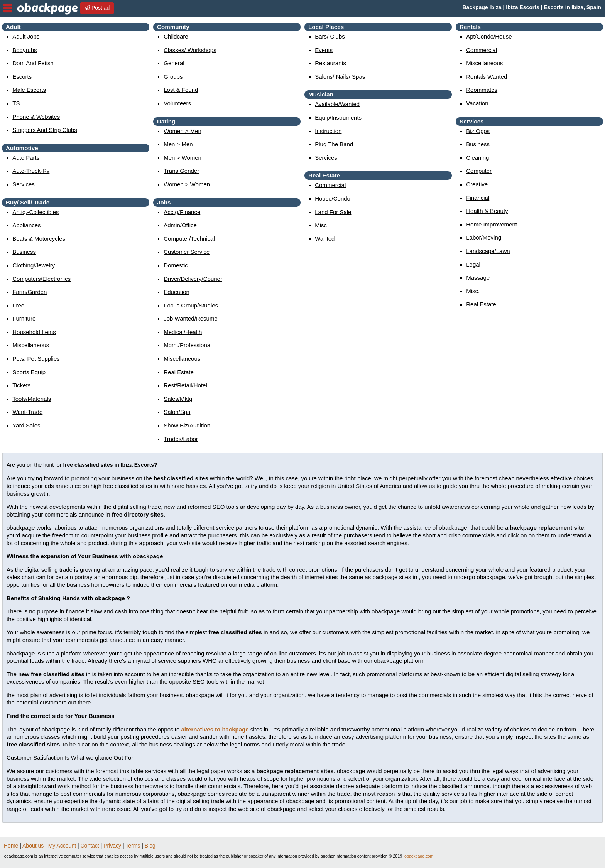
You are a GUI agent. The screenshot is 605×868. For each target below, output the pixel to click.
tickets (21, 385)
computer (479, 171)
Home (11, 846)
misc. (473, 291)
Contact (90, 846)
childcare (176, 36)
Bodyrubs (25, 50)
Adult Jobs (26, 36)
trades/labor (181, 439)
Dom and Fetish (33, 63)
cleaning (477, 158)
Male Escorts (29, 90)
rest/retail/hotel (185, 385)
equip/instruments (338, 117)
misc (321, 225)
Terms (133, 846)
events (324, 50)
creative (477, 184)
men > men (178, 144)
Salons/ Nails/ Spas (340, 77)
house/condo (333, 198)
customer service (187, 252)
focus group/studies (191, 305)
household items (34, 332)
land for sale (333, 212)
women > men (183, 131)
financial (478, 198)
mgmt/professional (188, 345)
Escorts (22, 77)
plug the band (334, 144)
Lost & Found (181, 90)
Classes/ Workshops (190, 50)
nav (8, 8)
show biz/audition (187, 425)
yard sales (26, 425)
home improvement (492, 224)
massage (478, 278)
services (24, 184)
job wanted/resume (191, 318)
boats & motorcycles (39, 239)
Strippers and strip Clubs (45, 130)
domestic (176, 265)
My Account (62, 846)
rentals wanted (487, 77)
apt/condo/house (489, 36)
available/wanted (337, 104)
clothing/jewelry (34, 265)
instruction (328, 131)
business (24, 252)
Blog (150, 846)
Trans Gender (181, 171)
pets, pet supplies (36, 359)
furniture (24, 318)
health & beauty (487, 211)
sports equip (29, 372)
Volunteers (177, 103)
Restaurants (330, 63)
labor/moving (484, 237)
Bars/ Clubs (330, 36)
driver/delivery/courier (193, 279)
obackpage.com (419, 856)
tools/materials (32, 399)
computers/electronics (41, 279)
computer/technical (189, 239)
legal (473, 264)
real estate (179, 372)
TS (16, 103)
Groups (173, 77)
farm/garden (30, 292)
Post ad (97, 8)
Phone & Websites (36, 117)
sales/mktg (178, 399)
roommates (482, 90)
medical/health (183, 332)
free (18, 305)
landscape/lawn (488, 251)
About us (33, 846)
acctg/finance (182, 212)
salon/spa (177, 412)
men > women (183, 158)
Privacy (112, 846)
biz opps (478, 131)
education (177, 292)
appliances (26, 225)
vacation (477, 103)
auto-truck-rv (31, 171)
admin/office (180, 225)
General (174, 63)
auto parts (26, 158)
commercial (330, 185)
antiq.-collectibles (35, 212)
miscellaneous (31, 345)
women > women (187, 184)
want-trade (27, 412)
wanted (325, 239)
